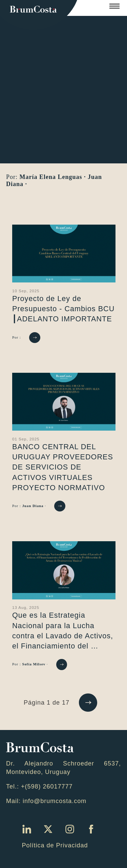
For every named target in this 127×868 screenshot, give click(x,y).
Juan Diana (33, 506)
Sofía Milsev (34, 664)
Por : (17, 337)
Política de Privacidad (55, 845)
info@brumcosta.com (55, 801)
